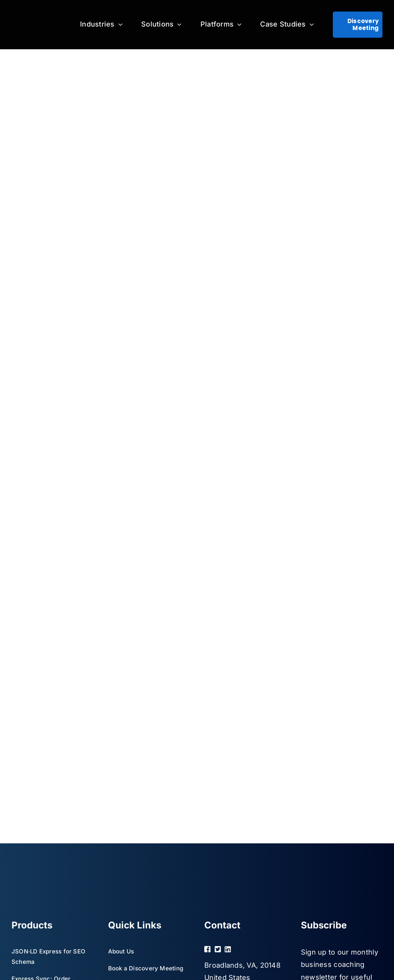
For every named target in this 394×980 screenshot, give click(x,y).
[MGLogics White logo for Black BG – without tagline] (36, 25)
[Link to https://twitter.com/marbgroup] (217, 949)
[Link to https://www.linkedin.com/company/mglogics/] (236, 949)
